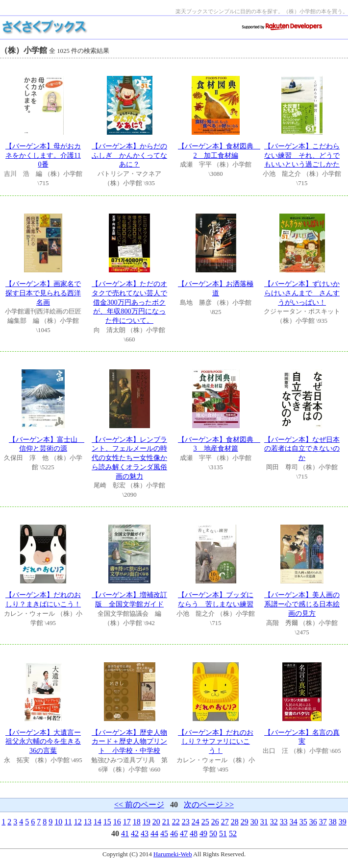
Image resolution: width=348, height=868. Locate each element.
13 (88, 822)
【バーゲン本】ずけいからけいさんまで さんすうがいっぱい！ (302, 293)
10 (58, 822)
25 (205, 822)
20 (156, 822)
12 (78, 822)
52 (233, 833)
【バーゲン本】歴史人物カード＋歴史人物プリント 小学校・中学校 (129, 741)
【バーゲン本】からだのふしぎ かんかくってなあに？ (129, 155)
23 (186, 822)
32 (274, 822)
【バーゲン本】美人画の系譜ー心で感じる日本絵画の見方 (302, 604)
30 (254, 822)
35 (303, 822)
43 (145, 833)
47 (184, 833)
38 (333, 822)
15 (107, 822)
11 (68, 822)
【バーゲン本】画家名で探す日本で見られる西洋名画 (43, 293)
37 (323, 822)
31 (264, 822)
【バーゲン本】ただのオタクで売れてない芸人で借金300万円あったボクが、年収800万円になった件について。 (129, 302)
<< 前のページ (139, 805)
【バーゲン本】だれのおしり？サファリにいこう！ (216, 741)
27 (225, 822)
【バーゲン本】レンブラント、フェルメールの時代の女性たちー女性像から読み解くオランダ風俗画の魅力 (129, 458)
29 (245, 822)
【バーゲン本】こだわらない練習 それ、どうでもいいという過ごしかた (302, 155)
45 (164, 833)
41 (125, 833)
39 (343, 822)
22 (176, 822)
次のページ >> (209, 805)
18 (137, 822)
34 (294, 822)
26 (215, 822)
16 (117, 822)
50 (213, 833)
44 (154, 833)
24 (196, 822)
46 (174, 833)
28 (235, 822)
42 (135, 833)
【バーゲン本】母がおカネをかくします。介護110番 (43, 155)
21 (166, 822)
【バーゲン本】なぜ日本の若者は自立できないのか (302, 448)
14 (98, 822)
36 (313, 822)
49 (203, 833)
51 (223, 833)
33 (284, 822)
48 (194, 833)
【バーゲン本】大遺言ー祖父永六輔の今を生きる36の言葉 (43, 741)
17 (127, 822)
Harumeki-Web (173, 854)
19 (147, 822)
